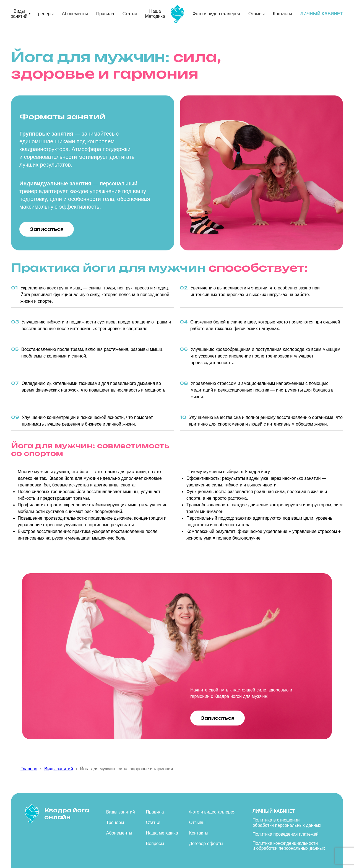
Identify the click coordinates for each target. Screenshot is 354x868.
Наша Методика (155, 14)
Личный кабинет (274, 811)
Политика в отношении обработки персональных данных (287, 822)
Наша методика (162, 833)
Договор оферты (206, 844)
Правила (105, 14)
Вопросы (155, 844)
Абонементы (75, 14)
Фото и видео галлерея (216, 14)
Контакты (283, 14)
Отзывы (257, 14)
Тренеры (45, 14)
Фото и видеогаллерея (212, 812)
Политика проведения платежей (286, 834)
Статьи (130, 14)
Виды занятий (19, 14)
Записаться (47, 229)
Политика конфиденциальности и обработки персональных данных (289, 846)
